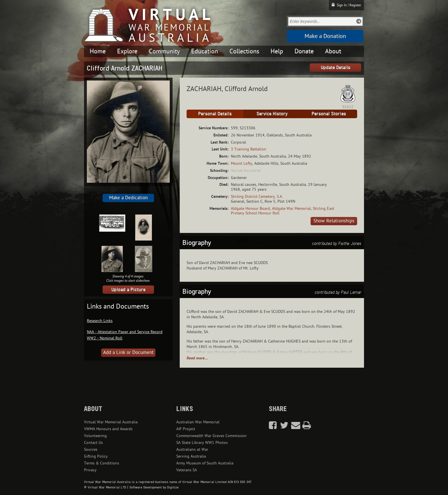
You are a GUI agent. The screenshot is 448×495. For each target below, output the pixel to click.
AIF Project (186, 429)
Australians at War (192, 449)
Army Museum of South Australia (205, 463)
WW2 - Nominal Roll (105, 338)
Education (205, 51)
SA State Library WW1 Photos (202, 443)
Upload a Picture (128, 289)
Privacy (90, 470)
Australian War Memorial (198, 422)
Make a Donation (325, 36)
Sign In (342, 5)
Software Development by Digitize (154, 487)
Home (98, 51)
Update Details (336, 67)
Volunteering (95, 436)
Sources (91, 449)
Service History (272, 114)
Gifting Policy (96, 456)
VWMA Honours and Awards (108, 429)
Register (355, 5)
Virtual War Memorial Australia (111, 422)
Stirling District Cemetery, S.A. (257, 197)
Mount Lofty (242, 163)
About (333, 51)
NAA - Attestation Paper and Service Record (125, 332)
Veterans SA (187, 470)
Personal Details (215, 114)
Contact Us (93, 443)
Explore (127, 51)
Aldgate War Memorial (291, 209)
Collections (244, 51)
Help (277, 51)
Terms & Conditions (102, 463)
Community (164, 51)
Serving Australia (191, 456)
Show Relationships (334, 221)
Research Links (100, 321)
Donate (304, 51)
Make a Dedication (128, 198)
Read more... (197, 358)
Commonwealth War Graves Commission (211, 436)
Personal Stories (329, 114)
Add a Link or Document (128, 353)
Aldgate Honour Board (250, 209)
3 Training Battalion (249, 149)
